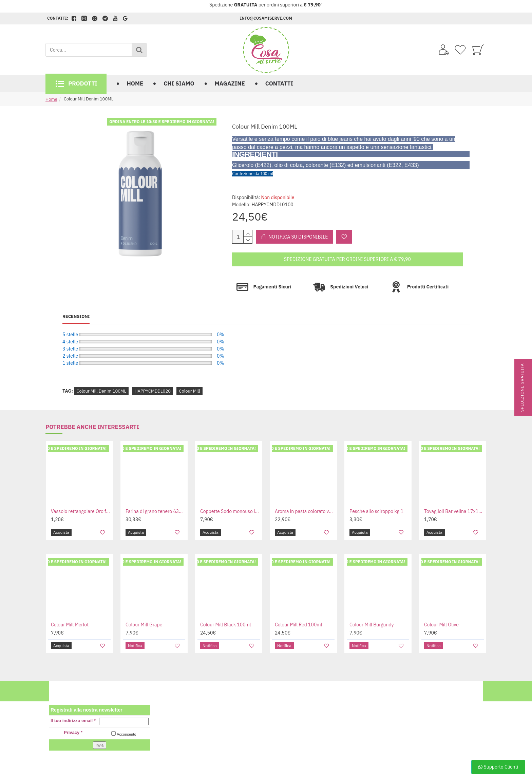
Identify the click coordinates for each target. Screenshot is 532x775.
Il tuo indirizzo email (73, 708)
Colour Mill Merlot (70, 611)
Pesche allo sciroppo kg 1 (376, 498)
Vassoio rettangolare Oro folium (81, 498)
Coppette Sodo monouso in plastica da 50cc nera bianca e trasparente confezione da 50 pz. (230, 498)
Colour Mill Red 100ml (298, 611)
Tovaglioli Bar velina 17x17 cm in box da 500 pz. (454, 498)
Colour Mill (189, 378)
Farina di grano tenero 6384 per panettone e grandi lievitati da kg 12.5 (155, 498)
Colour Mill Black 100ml (226, 611)
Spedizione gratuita (522, 388)
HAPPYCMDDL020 (153, 378)
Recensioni (76, 310)
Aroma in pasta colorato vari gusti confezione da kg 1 (305, 498)
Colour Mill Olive (441, 611)
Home (51, 99)
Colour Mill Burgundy (372, 611)
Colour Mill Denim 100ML (101, 378)
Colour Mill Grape (144, 611)
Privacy (73, 720)
